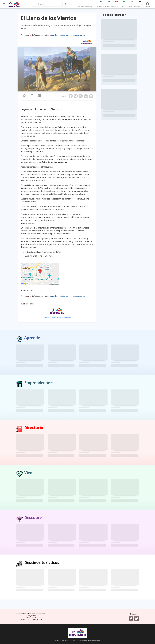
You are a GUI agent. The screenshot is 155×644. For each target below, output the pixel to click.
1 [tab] (56, 90)
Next (94, 69)
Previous (20, 69)
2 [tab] (58, 90)
